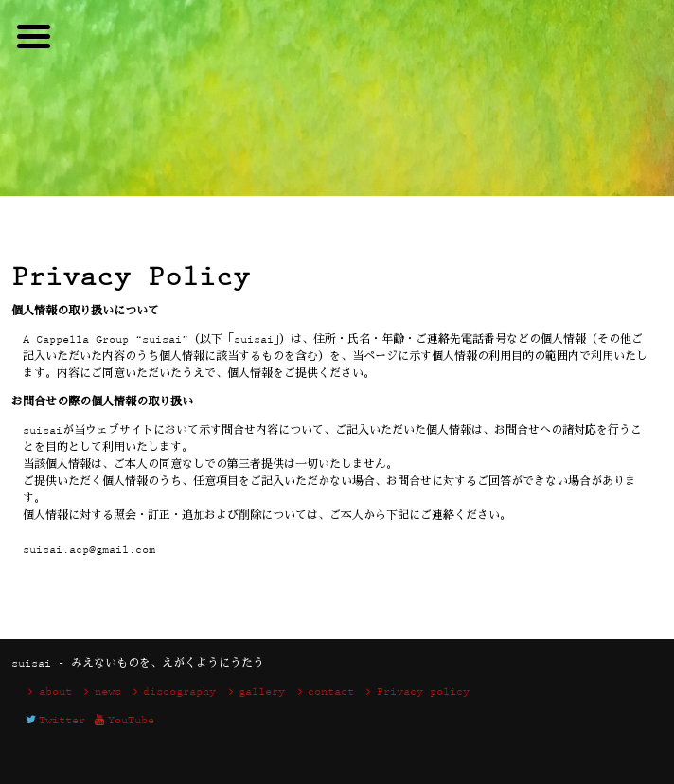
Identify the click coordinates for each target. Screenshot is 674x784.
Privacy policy (415, 693)
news (100, 693)
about (47, 693)
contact (323, 693)
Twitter (54, 721)
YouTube (123, 721)
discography (172, 693)
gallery (254, 693)
